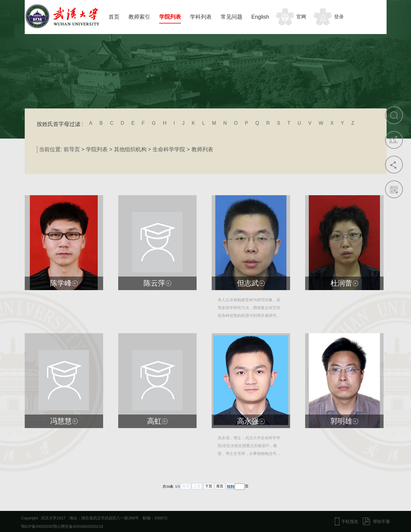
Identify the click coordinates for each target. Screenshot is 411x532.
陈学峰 (61, 283)
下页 (209, 486)
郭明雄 (341, 421)
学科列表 (201, 17)
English (260, 17)
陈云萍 (154, 283)
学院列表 (170, 17)
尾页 (220, 486)
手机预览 (350, 521)
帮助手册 (381, 521)
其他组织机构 (130, 149)
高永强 (248, 421)
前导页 (72, 149)
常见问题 (232, 17)
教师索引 (139, 17)
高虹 (154, 421)
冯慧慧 (61, 421)
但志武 (248, 283)
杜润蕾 (341, 283)
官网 (301, 17)
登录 (339, 17)
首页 (114, 17)
